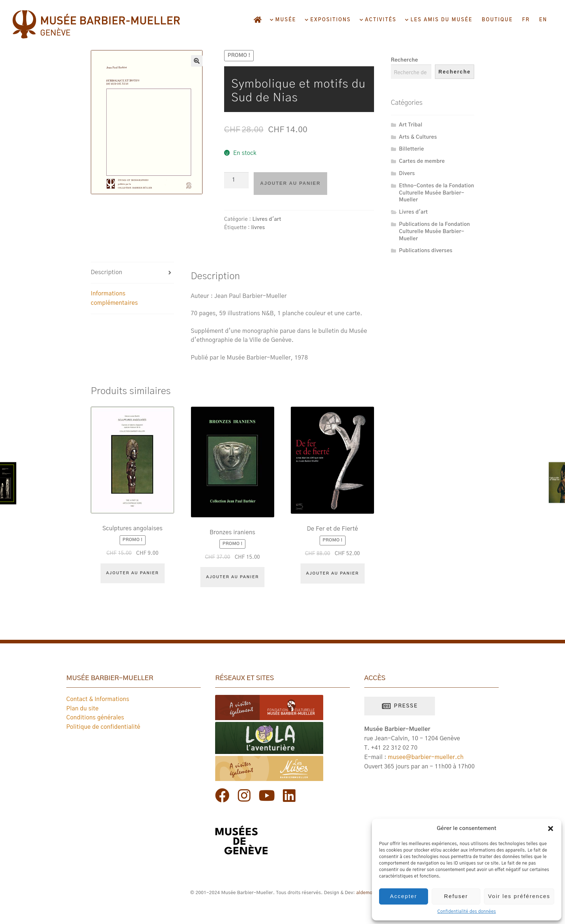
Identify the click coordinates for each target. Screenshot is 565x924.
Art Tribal (411, 125)
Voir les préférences (519, 896)
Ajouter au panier (290, 183)
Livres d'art (267, 219)
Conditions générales (95, 718)
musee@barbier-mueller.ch (426, 757)
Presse (405, 706)
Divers (407, 174)
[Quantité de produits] (236, 180)
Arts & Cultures (418, 137)
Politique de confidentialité (103, 727)
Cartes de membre (422, 161)
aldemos (366, 893)
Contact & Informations (98, 699)
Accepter (403, 896)
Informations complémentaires (114, 298)
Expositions (330, 20)
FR (526, 20)
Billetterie (411, 149)
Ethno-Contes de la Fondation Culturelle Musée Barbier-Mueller (436, 193)
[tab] (132, 273)
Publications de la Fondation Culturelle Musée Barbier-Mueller (434, 232)
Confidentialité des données (467, 911)
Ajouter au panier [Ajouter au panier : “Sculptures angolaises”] (133, 573)
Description (106, 272)
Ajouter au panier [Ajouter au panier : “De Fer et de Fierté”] (333, 573)
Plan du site (83, 709)
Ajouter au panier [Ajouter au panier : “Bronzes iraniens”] (232, 577)
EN (543, 20)
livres (258, 228)
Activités (380, 20)
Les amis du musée (441, 20)
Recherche (404, 60)
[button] (551, 829)
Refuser (456, 896)
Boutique (497, 20)
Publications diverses (426, 251)
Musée (285, 20)
